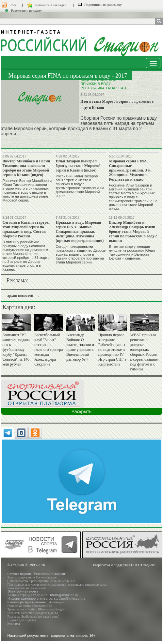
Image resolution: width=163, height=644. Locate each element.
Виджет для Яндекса (22, 620)
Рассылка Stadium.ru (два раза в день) (33, 616)
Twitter (32, 609)
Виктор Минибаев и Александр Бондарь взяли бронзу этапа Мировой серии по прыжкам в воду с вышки (133, 232)
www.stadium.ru (18, 588)
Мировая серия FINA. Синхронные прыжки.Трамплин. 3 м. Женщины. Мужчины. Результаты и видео (130, 170)
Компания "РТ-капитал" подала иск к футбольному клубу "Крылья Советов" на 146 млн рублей (16, 350)
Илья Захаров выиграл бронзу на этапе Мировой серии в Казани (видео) (78, 166)
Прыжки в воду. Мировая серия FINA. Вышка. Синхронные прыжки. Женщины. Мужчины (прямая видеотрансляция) (80, 232)
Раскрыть (81, 412)
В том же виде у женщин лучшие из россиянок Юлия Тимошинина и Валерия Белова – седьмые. (132, 252)
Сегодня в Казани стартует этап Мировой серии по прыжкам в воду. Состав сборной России (26, 229)
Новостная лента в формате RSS (30, 606)
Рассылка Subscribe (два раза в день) (33, 613)
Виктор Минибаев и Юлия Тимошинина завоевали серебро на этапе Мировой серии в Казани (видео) (26, 168)
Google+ (60, 609)
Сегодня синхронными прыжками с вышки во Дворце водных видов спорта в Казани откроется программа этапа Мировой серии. (81, 254)
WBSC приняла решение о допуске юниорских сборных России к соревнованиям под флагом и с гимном (144, 352)
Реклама (14, 624)
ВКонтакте (45, 609)
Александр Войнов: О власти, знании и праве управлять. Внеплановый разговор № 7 (80, 347)
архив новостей (20, 295)
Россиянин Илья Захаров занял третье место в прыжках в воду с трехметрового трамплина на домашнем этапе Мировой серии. (80, 186)
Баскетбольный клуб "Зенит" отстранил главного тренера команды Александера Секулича (49, 350)
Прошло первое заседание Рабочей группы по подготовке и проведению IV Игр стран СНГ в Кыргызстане (112, 350)
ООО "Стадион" (143, 565)
